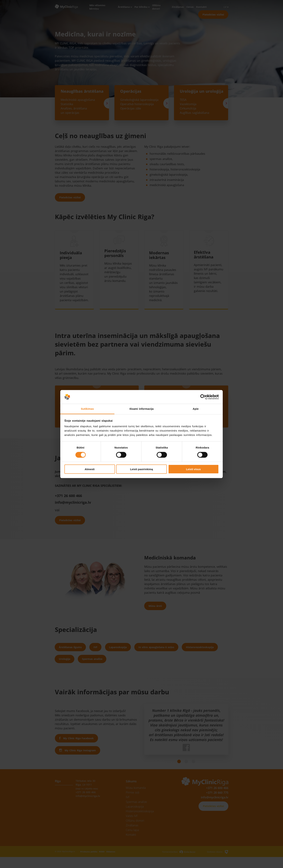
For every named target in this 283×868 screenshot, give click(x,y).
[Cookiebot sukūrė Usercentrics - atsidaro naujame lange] (203, 397)
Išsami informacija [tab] (141, 409)
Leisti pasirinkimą (142, 469)
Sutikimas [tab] (87, 409)
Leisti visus (193, 469)
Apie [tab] (196, 409)
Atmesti (90, 469)
